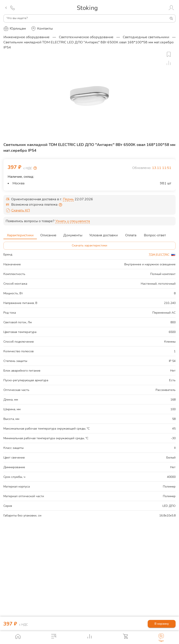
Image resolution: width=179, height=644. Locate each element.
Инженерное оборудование (26, 37)
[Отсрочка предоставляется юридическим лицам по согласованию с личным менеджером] (60, 205)
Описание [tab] (48, 234)
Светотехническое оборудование (86, 37)
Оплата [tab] (131, 234)
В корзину (162, 624)
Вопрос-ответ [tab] (155, 234)
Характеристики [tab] (20, 234)
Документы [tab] (73, 234)
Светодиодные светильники (146, 37)
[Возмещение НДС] (35, 168)
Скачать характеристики (89, 246)
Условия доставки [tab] (103, 234)
